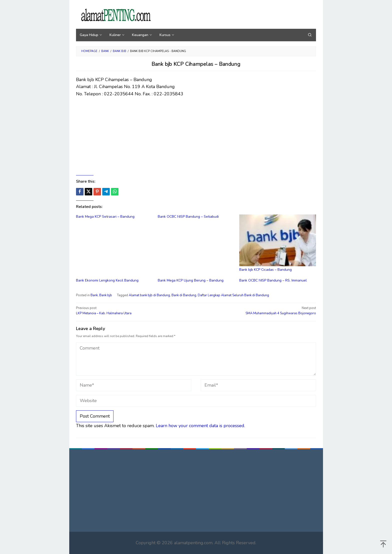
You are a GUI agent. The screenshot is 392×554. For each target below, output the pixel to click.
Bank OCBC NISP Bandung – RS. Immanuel (273, 280)
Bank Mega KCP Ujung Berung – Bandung (191, 280)
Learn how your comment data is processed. (200, 426)
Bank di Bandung (184, 295)
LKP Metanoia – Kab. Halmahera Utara (134, 311)
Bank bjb (106, 295)
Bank (94, 295)
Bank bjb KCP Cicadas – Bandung (265, 270)
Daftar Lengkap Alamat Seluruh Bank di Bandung (233, 295)
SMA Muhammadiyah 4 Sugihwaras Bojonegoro (258, 311)
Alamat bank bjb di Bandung (149, 295)
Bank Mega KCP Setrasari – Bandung (105, 217)
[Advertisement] (196, 136)
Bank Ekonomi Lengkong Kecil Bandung (107, 280)
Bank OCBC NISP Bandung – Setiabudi (188, 217)
